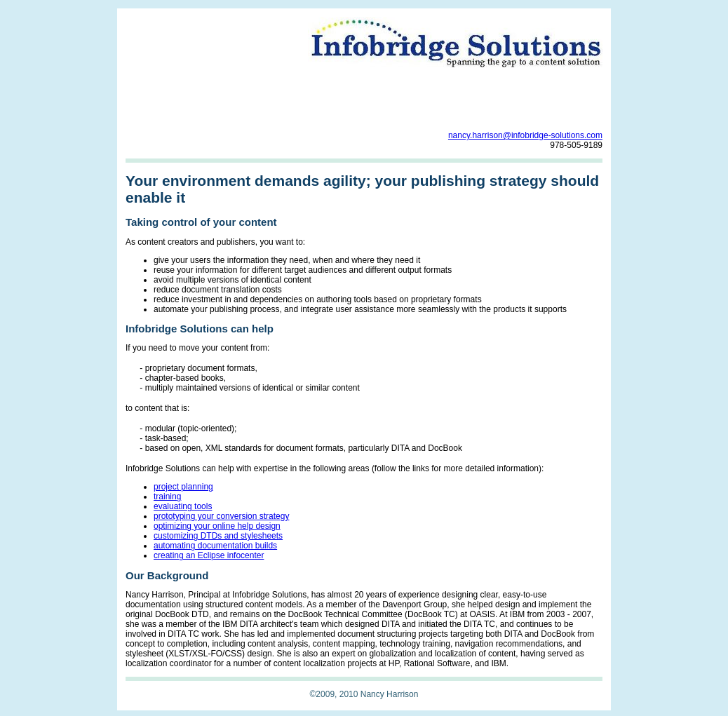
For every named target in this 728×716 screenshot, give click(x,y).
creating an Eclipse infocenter (209, 555)
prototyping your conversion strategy (221, 516)
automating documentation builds (215, 546)
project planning (183, 487)
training (167, 497)
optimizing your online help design (217, 526)
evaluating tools (183, 506)
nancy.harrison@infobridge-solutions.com (525, 135)
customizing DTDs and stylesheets (218, 536)
